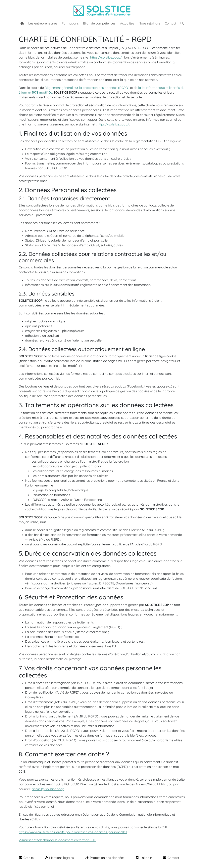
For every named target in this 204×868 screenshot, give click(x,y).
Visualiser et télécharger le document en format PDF (57, 840)
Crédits (26, 858)
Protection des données (105, 858)
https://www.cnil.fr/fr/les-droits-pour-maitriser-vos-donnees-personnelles (73, 832)
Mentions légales (59, 858)
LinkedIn (144, 858)
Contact (170, 23)
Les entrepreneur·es (43, 23)
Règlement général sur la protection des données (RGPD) (87, 88)
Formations (70, 23)
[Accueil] (22, 23)
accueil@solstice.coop (48, 789)
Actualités (127, 23)
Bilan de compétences (99, 23)
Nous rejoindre (150, 23)
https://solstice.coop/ (106, 57)
